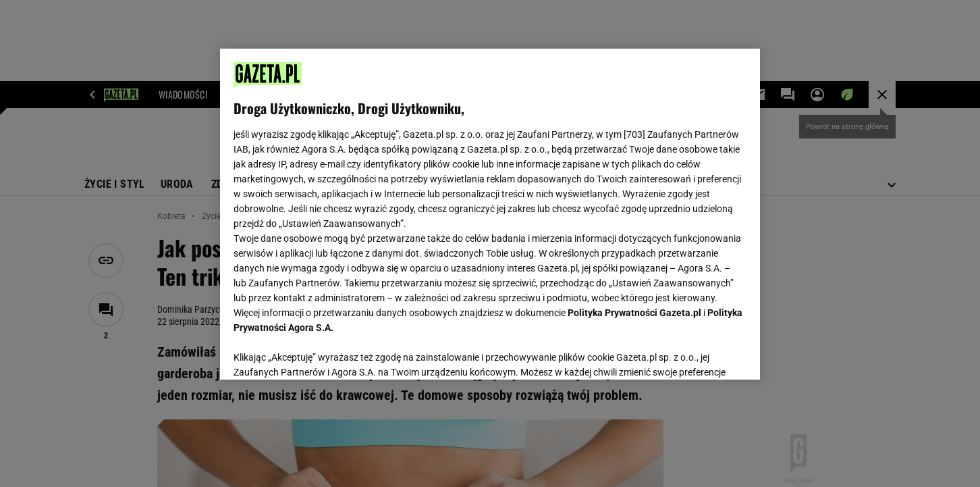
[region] (490, 214)
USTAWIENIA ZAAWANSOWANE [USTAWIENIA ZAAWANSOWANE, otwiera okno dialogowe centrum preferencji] (322, 353)
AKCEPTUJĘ (701, 353)
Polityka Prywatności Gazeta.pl (634, 313)
